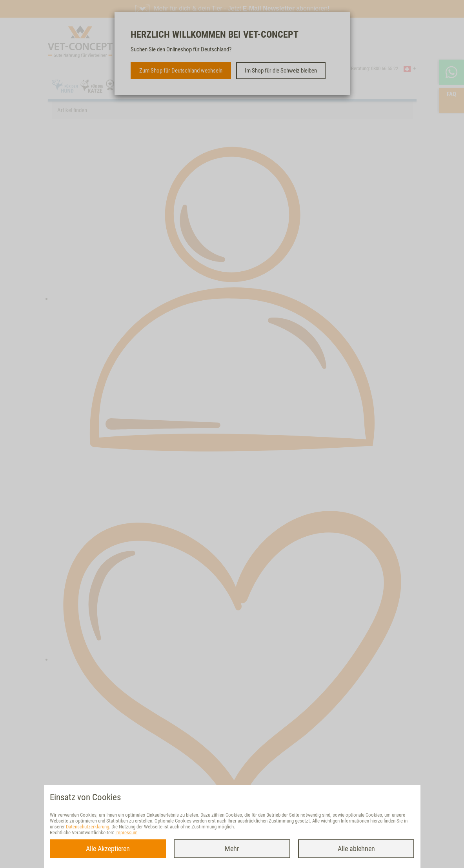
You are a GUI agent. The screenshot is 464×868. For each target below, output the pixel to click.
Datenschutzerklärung (87, 827)
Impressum (126, 833)
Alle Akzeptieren (108, 849)
